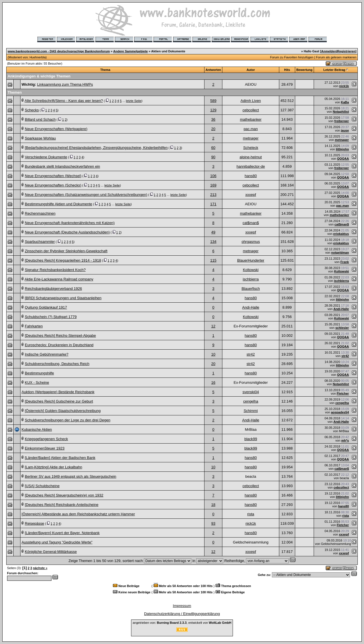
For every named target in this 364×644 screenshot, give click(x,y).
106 (213, 176)
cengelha (251, 401)
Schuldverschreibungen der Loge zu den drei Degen (68, 420)
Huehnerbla (38, 57)
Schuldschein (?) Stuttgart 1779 (51, 317)
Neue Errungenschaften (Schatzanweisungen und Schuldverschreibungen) (86, 195)
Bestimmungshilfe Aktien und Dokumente (58, 204)
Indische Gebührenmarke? (46, 354)
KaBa (345, 102)
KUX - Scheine (37, 382)
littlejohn (342, 149)
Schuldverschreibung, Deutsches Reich (57, 364)
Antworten (213, 70)
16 (213, 382)
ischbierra (251, 279)
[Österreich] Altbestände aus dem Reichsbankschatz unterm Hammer (78, 514)
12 (213, 326)
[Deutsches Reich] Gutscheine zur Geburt (59, 401)
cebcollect (251, 110)
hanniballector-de (251, 166)
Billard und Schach (40, 119)
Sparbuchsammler (40, 242)
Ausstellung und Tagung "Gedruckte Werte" (57, 542)
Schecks (32, 110)
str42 (251, 354)
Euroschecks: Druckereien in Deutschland (59, 345)
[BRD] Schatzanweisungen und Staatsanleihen (63, 298)
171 (213, 204)
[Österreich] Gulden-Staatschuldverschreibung (63, 411)
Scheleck (251, 148)
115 (213, 260)
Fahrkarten (34, 326)
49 (213, 232)
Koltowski (251, 270)
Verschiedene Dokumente (46, 157)
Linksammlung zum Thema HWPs (65, 84)
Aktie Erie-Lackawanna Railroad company (59, 279)
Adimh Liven (251, 101)
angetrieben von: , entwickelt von (182, 623)
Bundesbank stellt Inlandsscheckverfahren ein (62, 166)
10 (213, 354)
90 (213, 157)
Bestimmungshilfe (39, 373)
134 (213, 242)
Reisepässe (34, 523)
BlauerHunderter (251, 260)
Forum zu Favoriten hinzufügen (292, 57)
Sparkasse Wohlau (40, 138)
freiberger (342, 121)
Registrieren (346, 51)
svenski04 (251, 392)
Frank (345, 262)
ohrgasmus (251, 242)
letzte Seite (134, 101)
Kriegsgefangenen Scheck (46, 439)
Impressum (182, 606)
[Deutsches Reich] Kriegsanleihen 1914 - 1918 (63, 260)
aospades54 (340, 412)
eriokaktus (341, 234)
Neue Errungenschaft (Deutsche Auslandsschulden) (67, 232)
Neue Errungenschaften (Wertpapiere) (56, 129)
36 (213, 119)
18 (213, 505)
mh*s (345, 440)
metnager (251, 138)
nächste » (40, 568)
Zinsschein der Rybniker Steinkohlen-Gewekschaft (66, 251)
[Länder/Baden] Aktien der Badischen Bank (60, 458)
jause (345, 130)
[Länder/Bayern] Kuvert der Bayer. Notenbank (62, 533)
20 (213, 129)
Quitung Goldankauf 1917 (46, 307)
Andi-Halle (251, 307)
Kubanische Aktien (37, 429)
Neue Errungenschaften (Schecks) (53, 185)
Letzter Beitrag (334, 70)
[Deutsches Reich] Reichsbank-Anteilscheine (62, 505)
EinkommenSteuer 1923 (45, 448)
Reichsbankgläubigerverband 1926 (53, 289)
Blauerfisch (251, 289)
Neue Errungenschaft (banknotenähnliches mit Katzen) (70, 223)
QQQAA (343, 159)
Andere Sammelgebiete (131, 51)
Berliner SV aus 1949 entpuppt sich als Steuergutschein (71, 476)
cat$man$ (251, 223)
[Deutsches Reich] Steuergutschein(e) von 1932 (64, 495)
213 (213, 195)
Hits (287, 70)
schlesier (342, 328)
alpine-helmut (251, 157)
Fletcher (343, 393)
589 (213, 101)
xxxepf (251, 195)
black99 (251, 439)
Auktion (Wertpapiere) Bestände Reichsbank (58, 392)
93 (213, 523)
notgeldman (340, 253)
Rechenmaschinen (40, 213)
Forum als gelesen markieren (336, 57)
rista (251, 514)
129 (213, 110)
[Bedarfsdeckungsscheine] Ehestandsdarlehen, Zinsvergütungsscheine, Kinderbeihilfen (96, 148)
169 (213, 185)
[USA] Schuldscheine (42, 486)
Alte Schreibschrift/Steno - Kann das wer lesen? (64, 101)
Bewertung (304, 70)
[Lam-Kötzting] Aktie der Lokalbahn (53, 467)
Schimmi (251, 411)
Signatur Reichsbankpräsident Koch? (55, 270)
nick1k (344, 86)
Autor (251, 70)
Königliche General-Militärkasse (51, 552)
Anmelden (329, 51)
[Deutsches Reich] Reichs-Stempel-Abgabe (60, 336)
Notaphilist (341, 112)
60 (213, 148)
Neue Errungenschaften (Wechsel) (53, 176)
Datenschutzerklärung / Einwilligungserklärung (182, 614)
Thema (105, 70)
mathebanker (251, 119)
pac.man (251, 129)
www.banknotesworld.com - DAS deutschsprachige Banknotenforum (59, 51)
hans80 (251, 176)
